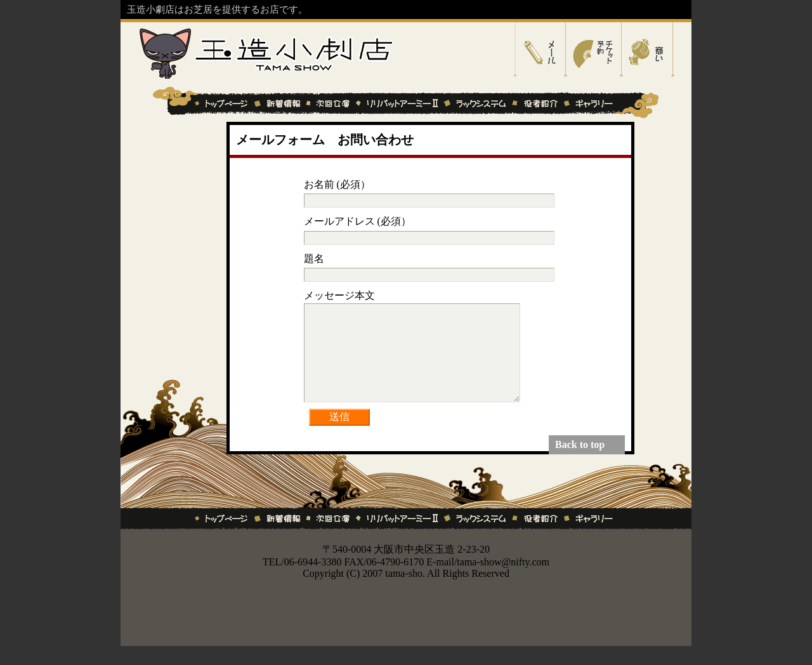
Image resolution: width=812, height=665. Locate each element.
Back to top (580, 464)
